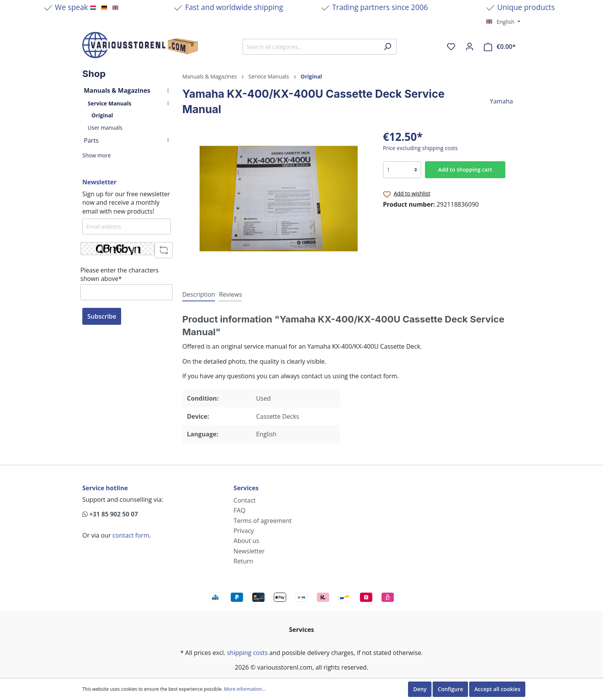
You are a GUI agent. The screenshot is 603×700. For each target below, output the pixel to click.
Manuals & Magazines (127, 90)
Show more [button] (97, 155)
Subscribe (102, 316)
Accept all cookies (497, 689)
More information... (245, 689)
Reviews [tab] (230, 294)
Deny (420, 689)
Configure (450, 689)
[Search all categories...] (311, 47)
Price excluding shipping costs (421, 148)
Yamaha (501, 101)
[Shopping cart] (500, 47)
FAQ (239, 510)
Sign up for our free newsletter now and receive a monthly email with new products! (126, 203)
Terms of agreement (263, 521)
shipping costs (247, 653)
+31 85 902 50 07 (110, 514)
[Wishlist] (451, 47)
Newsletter (249, 551)
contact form (131, 535)
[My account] (470, 47)
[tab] (199, 294)
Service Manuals (128, 103)
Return (243, 561)
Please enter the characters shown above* (119, 274)
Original (102, 115)
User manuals (105, 128)
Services (246, 488)
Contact (244, 500)
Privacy (244, 531)
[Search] (387, 47)
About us (246, 541)
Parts (127, 140)
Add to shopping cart (465, 170)
